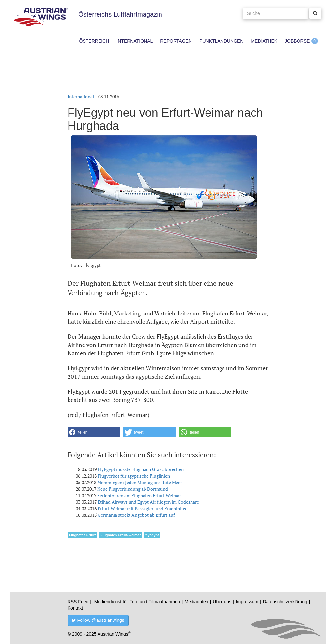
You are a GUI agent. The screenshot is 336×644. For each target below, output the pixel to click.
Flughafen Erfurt (83, 535)
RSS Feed (78, 602)
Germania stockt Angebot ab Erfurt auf (136, 515)
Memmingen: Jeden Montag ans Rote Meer (140, 482)
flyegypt (152, 535)
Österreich (94, 41)
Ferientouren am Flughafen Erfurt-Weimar (139, 495)
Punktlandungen (221, 41)
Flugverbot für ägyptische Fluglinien (134, 476)
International (135, 41)
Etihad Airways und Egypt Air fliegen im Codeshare (148, 502)
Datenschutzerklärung (285, 602)
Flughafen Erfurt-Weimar (121, 535)
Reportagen (176, 41)
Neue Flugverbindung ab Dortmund (133, 489)
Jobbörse (297, 41)
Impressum (247, 602)
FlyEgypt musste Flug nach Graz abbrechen (141, 469)
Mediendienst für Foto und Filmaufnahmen (137, 602)
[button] (94, 432)
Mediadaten (196, 602)
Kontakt (75, 608)
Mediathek (264, 41)
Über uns (222, 602)
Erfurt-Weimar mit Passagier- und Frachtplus (142, 508)
